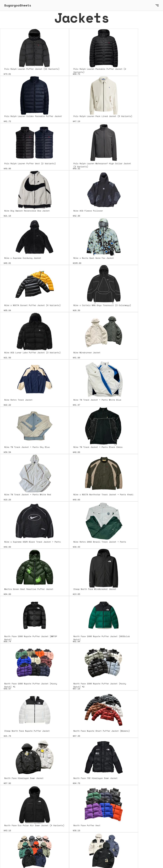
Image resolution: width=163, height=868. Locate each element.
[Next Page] (81, 824)
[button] (157, 5)
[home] (78, 5)
